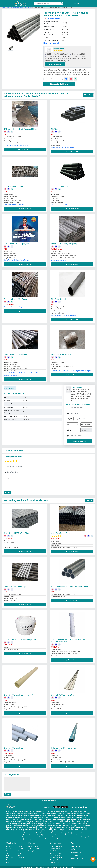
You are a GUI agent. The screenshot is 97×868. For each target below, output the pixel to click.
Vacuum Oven (39, 820)
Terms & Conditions (34, 848)
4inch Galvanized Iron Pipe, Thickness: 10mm (69, 586)
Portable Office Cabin (44, 818)
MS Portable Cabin (77, 816)
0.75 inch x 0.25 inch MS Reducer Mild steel (21, 128)
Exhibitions (10, 859)
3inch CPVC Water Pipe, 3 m (63, 694)
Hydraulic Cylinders (69, 820)
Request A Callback (48, 800)
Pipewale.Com (59, 48)
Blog (8, 854)
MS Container (20, 818)
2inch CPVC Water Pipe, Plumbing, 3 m (20, 694)
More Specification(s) (51, 42)
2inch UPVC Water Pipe (13, 747)
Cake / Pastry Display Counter (80, 826)
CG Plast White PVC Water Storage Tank (20, 639)
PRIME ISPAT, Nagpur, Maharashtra (63, 147)
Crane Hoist (87, 824)
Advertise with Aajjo (56, 848)
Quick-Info (10, 857)
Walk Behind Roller (67, 810)
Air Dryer (75, 832)
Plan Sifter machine (25, 830)
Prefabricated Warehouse (73, 818)
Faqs (8, 861)
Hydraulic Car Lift (63, 814)
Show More (88, 94)
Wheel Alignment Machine (59, 834)
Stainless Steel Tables (63, 812)
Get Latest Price (54, 18)
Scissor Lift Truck (74, 814)
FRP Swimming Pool (51, 836)
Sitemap (9, 848)
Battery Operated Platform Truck (80, 838)
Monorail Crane (12, 826)
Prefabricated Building (58, 818)
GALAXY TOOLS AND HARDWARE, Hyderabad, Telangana (71, 370)
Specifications (10, 387)
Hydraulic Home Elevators (36, 814)
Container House (29, 820)
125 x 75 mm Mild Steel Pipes (16, 354)
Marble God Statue (39, 828)
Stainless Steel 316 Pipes (14, 186)
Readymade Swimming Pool (15, 838)
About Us (9, 845)
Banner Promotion (56, 852)
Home (4, 7)
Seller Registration (56, 845)
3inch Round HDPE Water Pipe (16, 532)
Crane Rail (20, 826)
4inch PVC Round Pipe (60, 532)
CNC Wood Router (12, 822)
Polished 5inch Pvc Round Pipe (64, 747)
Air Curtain (55, 828)
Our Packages (55, 850)
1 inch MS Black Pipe (60, 186)
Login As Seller (55, 861)
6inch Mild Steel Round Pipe (15, 586)
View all (89, 500)
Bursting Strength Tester (40, 826)
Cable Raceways (47, 830)
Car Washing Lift (37, 834)
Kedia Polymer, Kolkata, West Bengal (16, 259)
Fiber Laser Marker (12, 828)
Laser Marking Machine (27, 810)
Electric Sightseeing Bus (47, 838)
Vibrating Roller (78, 810)
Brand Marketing (55, 854)
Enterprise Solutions (56, 859)
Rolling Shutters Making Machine (22, 834)
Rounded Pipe (28, 7)
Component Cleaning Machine (59, 822)
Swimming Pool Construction (67, 836)
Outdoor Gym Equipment (31, 838)
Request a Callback (59, 83)
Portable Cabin (39, 810)
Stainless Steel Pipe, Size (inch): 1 (65, 243)
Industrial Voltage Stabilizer (20, 824)
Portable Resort (66, 816)
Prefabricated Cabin (31, 818)
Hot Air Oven (48, 820)
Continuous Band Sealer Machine (16, 832)
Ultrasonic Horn (36, 830)
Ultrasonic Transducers (82, 830)
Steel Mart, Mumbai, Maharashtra (15, 204)
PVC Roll (48, 828)
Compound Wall (51, 812)
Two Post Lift (47, 834)
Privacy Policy (33, 850)
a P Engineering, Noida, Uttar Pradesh (64, 315)
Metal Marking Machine (25, 828)
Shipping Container (17, 820)
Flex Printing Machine (25, 822)
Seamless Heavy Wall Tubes (15, 298)
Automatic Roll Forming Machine (69, 828)
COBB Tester (28, 826)
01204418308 (76, 845)
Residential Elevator (51, 814)
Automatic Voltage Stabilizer (53, 824)
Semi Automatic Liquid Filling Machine (60, 832)
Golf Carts (58, 838)
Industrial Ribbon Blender (25, 812)
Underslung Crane (68, 824)
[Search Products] (35, 3)
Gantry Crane (78, 824)
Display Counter (23, 814)
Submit (7, 492)
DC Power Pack (57, 820)
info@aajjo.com (76, 851)
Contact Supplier (56, 63)
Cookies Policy (33, 845)
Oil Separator (73, 822)
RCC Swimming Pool (83, 836)
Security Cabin (17, 816)
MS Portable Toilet (55, 816)
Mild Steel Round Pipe (60, 298)
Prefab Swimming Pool (37, 836)
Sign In (78, 3)
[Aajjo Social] (78, 806)
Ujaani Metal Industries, (59, 259)
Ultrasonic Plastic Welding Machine (63, 830)
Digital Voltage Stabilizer (37, 824)
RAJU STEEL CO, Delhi (59, 204)
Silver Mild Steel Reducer (61, 354)
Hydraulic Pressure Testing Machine (59, 826)
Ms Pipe (54, 128)
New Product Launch (57, 857)
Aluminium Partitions (39, 812)
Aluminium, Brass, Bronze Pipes (15, 7)
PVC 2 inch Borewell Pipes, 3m (16, 243)
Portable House (27, 816)
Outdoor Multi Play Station (52, 810)
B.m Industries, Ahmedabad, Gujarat (16, 144)
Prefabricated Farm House (41, 816)
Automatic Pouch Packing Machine (37, 832)
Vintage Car (66, 838)
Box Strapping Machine (78, 812)
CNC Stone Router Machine (40, 822)
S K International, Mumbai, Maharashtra (17, 306)
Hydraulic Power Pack (82, 820)
